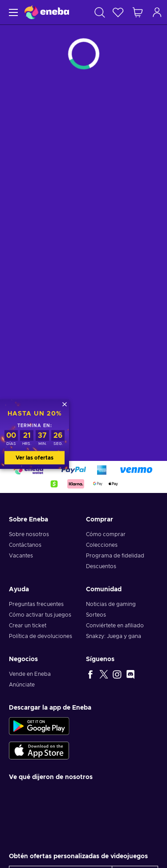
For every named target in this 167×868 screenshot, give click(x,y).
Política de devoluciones (41, 636)
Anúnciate (22, 685)
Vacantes (21, 556)
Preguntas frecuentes (36, 604)
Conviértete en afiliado (115, 626)
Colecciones (102, 545)
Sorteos (96, 615)
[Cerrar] (65, 404)
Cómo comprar (106, 534)
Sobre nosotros (29, 534)
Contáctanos (25, 545)
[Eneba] (47, 12)
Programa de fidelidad (115, 556)
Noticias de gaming (111, 604)
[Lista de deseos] (118, 12)
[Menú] (12, 12)
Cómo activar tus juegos (40, 615)
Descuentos (101, 566)
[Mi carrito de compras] (138, 12)
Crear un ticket (28, 626)
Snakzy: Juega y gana (114, 636)
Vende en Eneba (30, 674)
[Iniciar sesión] (157, 12)
